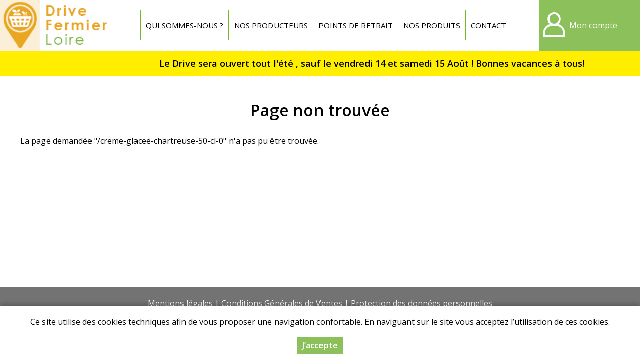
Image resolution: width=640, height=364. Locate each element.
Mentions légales (180, 303)
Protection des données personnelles (422, 303)
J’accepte (320, 347)
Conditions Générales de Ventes (282, 303)
